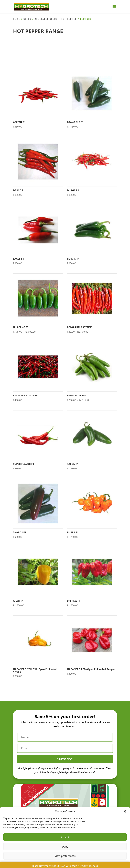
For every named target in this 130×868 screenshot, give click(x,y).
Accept (65, 837)
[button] (125, 811)
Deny (65, 846)
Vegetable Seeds (46, 19)
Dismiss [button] (93, 866)
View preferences (65, 856)
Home (17, 19)
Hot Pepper (69, 19)
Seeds (27, 19)
